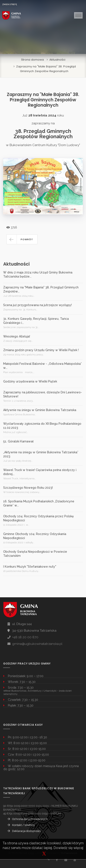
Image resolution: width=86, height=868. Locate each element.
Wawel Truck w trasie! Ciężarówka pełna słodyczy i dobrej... (40, 472)
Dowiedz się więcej (68, 848)
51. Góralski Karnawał (18, 441)
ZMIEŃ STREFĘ (10, 4)
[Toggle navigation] (78, 15)
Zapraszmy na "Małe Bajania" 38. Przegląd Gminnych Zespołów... (41, 289)
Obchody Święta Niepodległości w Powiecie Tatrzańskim (35, 554)
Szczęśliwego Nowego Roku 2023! (28, 488)
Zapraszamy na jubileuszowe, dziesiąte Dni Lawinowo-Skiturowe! (43, 394)
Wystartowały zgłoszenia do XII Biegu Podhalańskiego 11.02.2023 (42, 426)
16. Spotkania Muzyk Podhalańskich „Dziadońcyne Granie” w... (39, 503)
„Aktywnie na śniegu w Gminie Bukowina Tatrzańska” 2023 (41, 454)
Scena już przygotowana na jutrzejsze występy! (37, 305)
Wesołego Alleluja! (17, 336)
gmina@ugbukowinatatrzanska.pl (37, 644)
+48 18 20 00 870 (25, 637)
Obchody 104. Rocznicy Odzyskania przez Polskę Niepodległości (38, 518)
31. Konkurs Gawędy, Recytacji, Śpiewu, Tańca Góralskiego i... (36, 321)
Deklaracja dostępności (27, 831)
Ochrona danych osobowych (30, 819)
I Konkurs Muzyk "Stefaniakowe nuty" (30, 567)
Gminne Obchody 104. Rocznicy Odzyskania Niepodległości (35, 536)
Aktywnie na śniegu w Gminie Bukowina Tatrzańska (40, 410)
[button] (22, 239)
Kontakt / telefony (24, 825)
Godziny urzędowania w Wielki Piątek (30, 381)
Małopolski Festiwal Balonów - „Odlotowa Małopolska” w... (42, 366)
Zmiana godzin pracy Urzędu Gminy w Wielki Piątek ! (41, 350)
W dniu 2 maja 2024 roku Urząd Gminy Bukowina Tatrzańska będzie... (38, 274)
